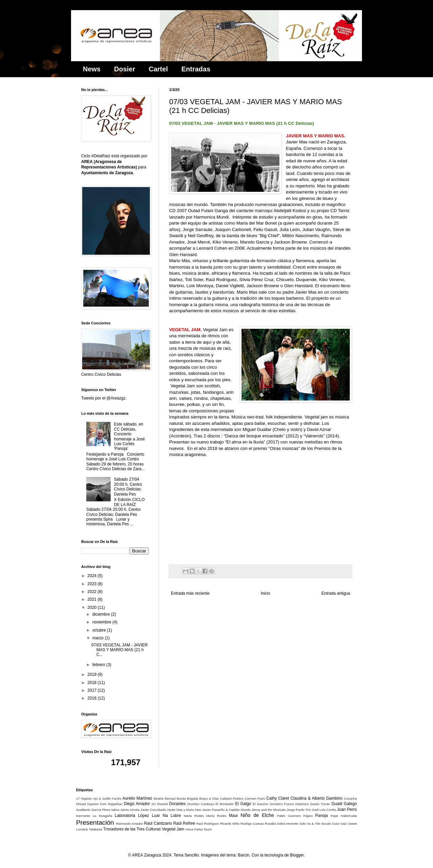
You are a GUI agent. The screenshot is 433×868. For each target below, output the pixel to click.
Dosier (124, 69)
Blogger (297, 855)
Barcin (244, 855)
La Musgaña (102, 816)
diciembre (102, 614)
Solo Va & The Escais (315, 824)
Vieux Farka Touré (199, 829)
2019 (93, 675)
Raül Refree (184, 823)
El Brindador (225, 804)
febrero (99, 665)
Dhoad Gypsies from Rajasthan (99, 804)
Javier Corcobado (153, 810)
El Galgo (243, 804)
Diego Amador (137, 804)
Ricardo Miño (230, 824)
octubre (100, 630)
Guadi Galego (344, 804)
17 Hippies (84, 798)
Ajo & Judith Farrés (107, 798)
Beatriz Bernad (164, 798)
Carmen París (255, 798)
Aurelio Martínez (137, 798)
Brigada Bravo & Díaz (203, 798)
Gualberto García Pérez (93, 810)
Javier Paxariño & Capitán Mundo (226, 810)
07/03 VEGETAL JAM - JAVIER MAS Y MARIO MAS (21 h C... (120, 650)
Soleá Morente (288, 824)
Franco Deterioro (296, 804)
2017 (93, 690)
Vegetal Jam (173, 829)
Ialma (115, 810)
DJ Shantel (160, 804)
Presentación (95, 823)
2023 (93, 584)
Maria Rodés (194, 816)
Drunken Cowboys (201, 804)
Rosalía (270, 824)
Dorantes (177, 804)
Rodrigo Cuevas (252, 824)
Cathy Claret (278, 798)
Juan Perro (347, 809)
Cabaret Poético (232, 798)
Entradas (196, 69)
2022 (93, 592)
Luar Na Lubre (166, 816)
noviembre (102, 622)
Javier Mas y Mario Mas (184, 810)
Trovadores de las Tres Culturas (132, 829)
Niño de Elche (257, 815)
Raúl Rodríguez (208, 824)
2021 (93, 599)
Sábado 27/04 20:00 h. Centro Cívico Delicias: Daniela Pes (128, 487)
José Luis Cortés (324, 810)
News (92, 69)
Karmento (83, 816)
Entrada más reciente (190, 593)
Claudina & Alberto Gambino (317, 798)
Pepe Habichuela (344, 816)
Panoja (322, 816)
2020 (93, 608)
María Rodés (216, 816)
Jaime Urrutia (130, 810)
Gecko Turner (320, 804)
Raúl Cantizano (158, 823)
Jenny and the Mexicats (269, 810)
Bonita (181, 798)
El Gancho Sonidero (268, 804)
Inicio (266, 593)
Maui (233, 816)
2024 (93, 576)
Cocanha (350, 798)
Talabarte (96, 829)
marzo (99, 638)
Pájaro (308, 816)
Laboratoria (125, 816)
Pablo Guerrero (289, 816)
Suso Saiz (340, 824)
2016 (93, 698)
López (144, 816)
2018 (93, 683)
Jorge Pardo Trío (299, 810)
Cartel (158, 69)
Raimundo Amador (130, 824)
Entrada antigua (336, 593)
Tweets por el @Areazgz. (104, 398)
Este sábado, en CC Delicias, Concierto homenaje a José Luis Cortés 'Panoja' (129, 436)
